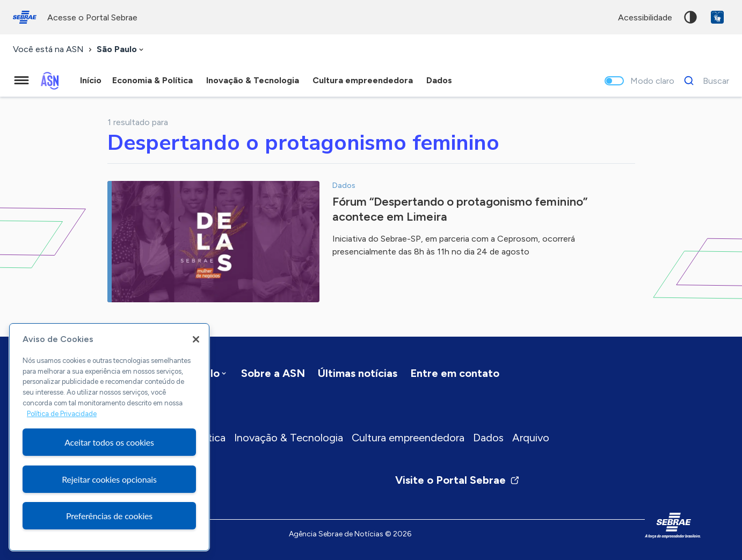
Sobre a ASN (273, 373)
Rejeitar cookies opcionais (109, 479)
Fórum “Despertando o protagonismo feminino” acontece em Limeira (460, 209)
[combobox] (121, 50)
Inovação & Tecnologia (289, 438)
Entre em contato (455, 373)
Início (91, 80)
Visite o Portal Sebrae (457, 480)
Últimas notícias (358, 373)
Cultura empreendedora (408, 438)
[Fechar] (196, 339)
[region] (109, 437)
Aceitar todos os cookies (109, 442)
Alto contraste (690, 17)
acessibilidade (645, 17)
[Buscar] (704, 81)
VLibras (717, 17)
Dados (488, 438)
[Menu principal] (21, 81)
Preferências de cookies (109, 516)
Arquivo (531, 438)
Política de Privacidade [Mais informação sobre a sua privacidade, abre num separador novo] (62, 414)
